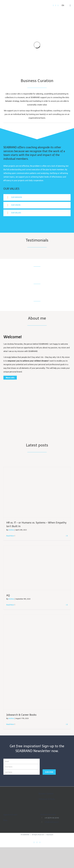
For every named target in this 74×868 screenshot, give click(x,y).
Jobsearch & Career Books (21, 715)
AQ (8, 595)
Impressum (50, 835)
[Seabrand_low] (37, 421)
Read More (10, 536)
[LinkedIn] (58, 5)
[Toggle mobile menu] (70, 6)
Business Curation (46, 794)
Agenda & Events (10, 815)
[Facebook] (53, 5)
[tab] (37, 197)
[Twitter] (56, 5)
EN (63, 5)
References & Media (47, 799)
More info (10, 378)
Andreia (11, 530)
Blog (5, 820)
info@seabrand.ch (52, 822)
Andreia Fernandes (48, 815)
